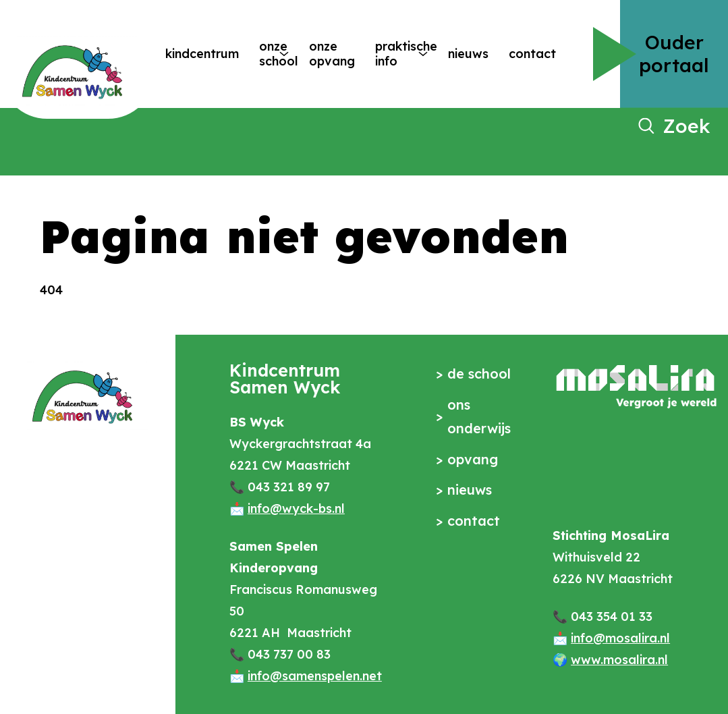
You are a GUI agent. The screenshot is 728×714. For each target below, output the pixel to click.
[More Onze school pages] (284, 54)
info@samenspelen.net (315, 676)
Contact (532, 54)
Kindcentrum (202, 54)
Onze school (264, 54)
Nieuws (468, 54)
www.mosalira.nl (619, 660)
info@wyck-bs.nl (296, 509)
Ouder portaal (674, 54)
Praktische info (392, 54)
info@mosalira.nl (620, 638)
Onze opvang (332, 54)
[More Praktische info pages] (423, 54)
